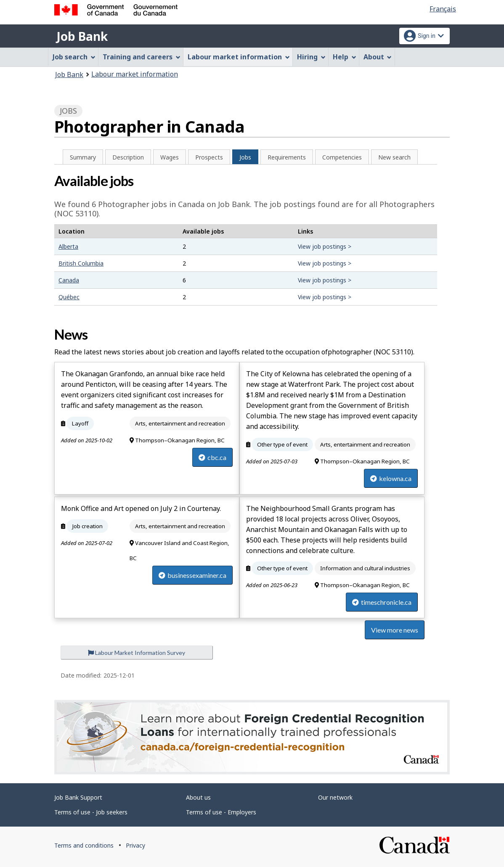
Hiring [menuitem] (311, 57)
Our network (335, 797)
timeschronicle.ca (382, 602)
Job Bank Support (78, 797)
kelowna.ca (391, 478)
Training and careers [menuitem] (142, 57)
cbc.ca (212, 457)
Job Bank (82, 36)
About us (198, 797)
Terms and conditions (84, 845)
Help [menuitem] (345, 57)
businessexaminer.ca (192, 575)
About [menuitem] (378, 57)
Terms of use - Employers (221, 812)
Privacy (135, 845)
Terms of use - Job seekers (91, 812)
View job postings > (325, 246)
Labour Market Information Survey (137, 653)
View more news (395, 630)
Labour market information (135, 74)
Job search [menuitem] (74, 57)
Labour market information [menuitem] (239, 57)
